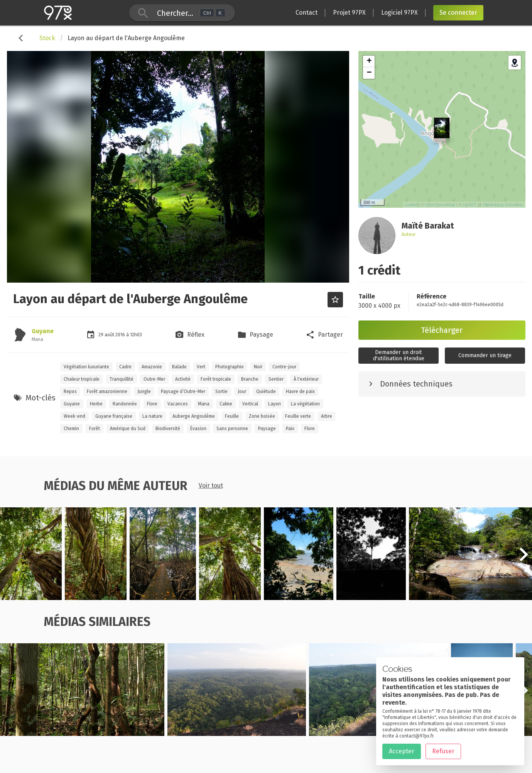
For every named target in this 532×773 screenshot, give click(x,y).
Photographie (230, 367)
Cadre (125, 367)
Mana (204, 404)
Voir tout (211, 486)
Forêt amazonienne (107, 392)
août (110, 335)
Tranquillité (122, 379)
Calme (226, 404)
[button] (524, 559)
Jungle (144, 392)
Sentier (276, 379)
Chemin (71, 429)
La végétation (305, 404)
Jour (242, 392)
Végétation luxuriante (86, 367)
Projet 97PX (349, 13)
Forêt (95, 429)
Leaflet (411, 205)
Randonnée (125, 404)
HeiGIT (470, 205)
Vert (201, 367)
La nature (152, 416)
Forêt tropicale (216, 379)
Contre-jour (284, 367)
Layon (274, 404)
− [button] (369, 73)
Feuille (232, 416)
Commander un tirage (485, 355)
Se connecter (458, 13)
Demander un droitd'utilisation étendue (399, 355)
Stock (47, 38)
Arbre (327, 416)
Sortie (221, 392)
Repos (70, 392)
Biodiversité (168, 429)
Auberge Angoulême (194, 416)
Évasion (198, 429)
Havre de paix (300, 392)
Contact (307, 13)
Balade (179, 367)
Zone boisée (262, 416)
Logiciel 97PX (399, 13)
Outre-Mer (154, 379)
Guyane (43, 331)
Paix (290, 429)
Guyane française (114, 416)
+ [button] (369, 61)
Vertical (250, 404)
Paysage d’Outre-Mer (183, 392)
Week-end (74, 416)
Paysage (267, 429)
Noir (258, 367)
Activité (183, 379)
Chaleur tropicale (82, 379)
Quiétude (266, 392)
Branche (250, 379)
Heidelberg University (503, 205)
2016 (121, 335)
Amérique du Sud (128, 429)
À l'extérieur (306, 379)
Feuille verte (298, 416)
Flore (152, 404)
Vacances (178, 404)
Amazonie (152, 367)
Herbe (96, 404)
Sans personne (232, 429)
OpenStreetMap (440, 205)
